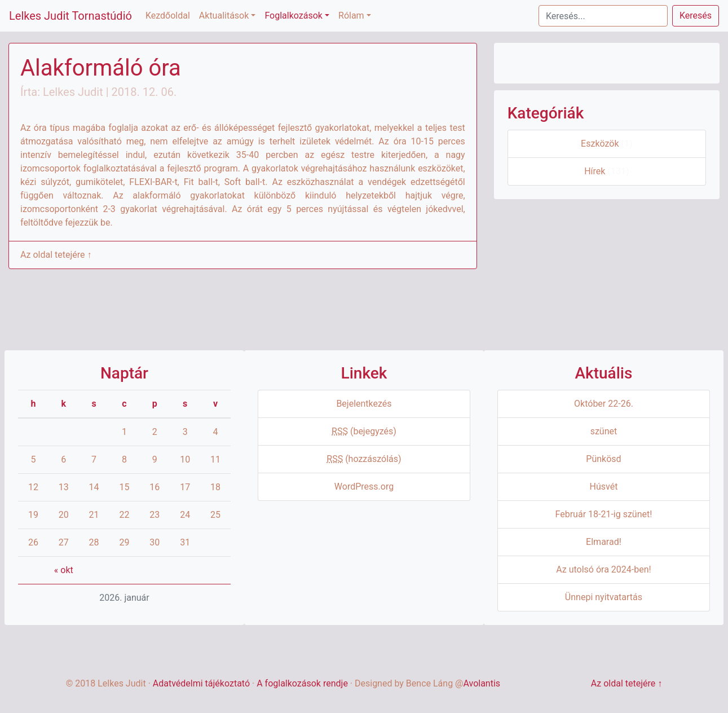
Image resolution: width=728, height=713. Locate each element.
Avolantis (482, 683)
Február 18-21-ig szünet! (604, 514)
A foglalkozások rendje (302, 683)
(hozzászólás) (364, 459)
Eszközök (600, 144)
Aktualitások (224, 16)
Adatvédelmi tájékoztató (201, 683)
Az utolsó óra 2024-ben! (603, 569)
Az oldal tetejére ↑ (56, 255)
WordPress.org (364, 487)
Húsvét (604, 487)
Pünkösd (603, 459)
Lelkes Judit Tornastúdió (70, 16)
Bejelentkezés (364, 404)
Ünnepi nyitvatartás (604, 597)
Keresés (696, 16)
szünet (604, 431)
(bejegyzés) (364, 431)
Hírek (595, 171)
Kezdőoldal (168, 16)
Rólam (351, 16)
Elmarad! (604, 542)
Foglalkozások (294, 16)
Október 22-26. (604, 404)
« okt (64, 570)
